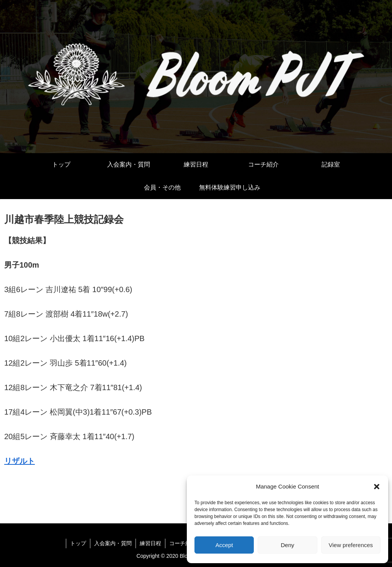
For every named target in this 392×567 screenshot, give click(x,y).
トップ (78, 543)
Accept (224, 545)
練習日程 (150, 543)
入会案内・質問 (113, 543)
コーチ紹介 (183, 543)
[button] (377, 487)
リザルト (20, 461)
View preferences (351, 545)
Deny (287, 545)
